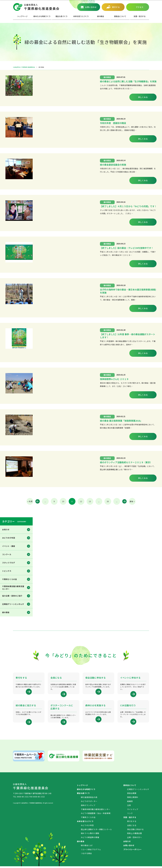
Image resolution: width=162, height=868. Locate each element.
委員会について (120, 16)
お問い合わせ (91, 7)
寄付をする (132, 823)
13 (90, 501)
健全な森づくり (62, 16)
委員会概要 (132, 795)
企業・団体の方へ (134, 839)
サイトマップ (133, 811)
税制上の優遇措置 (134, 835)
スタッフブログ (9, 563)
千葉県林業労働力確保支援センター (96, 811)
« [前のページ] (38, 501)
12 (81, 501)
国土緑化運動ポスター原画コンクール (96, 831)
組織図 (130, 803)
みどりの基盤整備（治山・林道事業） (96, 815)
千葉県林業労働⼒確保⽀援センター (13, 588)
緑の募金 (6, 612)
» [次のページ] (124, 501)
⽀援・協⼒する (140, 16)
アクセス (140, 7)
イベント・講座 (9, 546)
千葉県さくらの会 (9, 579)
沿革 (129, 807)
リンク (130, 815)
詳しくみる (143, 97)
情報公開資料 (133, 799)
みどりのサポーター (89, 803)
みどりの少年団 (9, 538)
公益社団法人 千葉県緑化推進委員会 (36, 7)
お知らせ (6, 529)
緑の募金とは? (87, 847)
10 (63, 501)
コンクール (7, 554)
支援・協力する (130, 819)
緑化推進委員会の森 (89, 799)
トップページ (22, 16)
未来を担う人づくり (81, 16)
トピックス (7, 571)
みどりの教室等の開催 (90, 839)
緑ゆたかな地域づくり (42, 16)
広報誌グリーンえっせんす (13, 604)
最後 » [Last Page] (132, 501)
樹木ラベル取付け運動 (90, 835)
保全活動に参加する (135, 831)
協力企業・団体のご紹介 (12, 596)
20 (108, 501)
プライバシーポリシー (132, 851)
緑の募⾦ (101, 16)
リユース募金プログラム (91, 851)
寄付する (116, 7)
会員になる (132, 827)
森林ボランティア (88, 807)
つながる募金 (86, 855)
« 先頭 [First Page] (30, 501)
